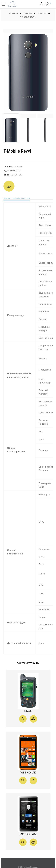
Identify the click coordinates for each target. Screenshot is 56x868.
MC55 (28, 711)
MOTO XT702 (28, 834)
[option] (28, 70)
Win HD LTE (28, 772)
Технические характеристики (17, 198)
